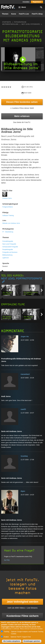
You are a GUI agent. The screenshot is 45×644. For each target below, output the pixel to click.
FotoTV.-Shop (37, 14)
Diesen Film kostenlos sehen (22, 102)
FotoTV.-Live (24, 14)
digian (23, 491)
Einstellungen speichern (32, 641)
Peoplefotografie (8, 250)
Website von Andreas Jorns (11, 223)
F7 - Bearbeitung (8, 232)
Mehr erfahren (22, 116)
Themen (5, 14)
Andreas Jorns (7, 198)
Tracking (6, 632)
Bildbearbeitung (7, 255)
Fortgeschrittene (8, 207)
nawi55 (23, 409)
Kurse (14, 14)
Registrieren (37, 2)
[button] (23, 60)
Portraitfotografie (8, 241)
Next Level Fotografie (31, 24)
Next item (42, 290)
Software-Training (8, 216)
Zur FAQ (7, 560)
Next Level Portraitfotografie (22, 279)
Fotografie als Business (10, 252)
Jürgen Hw (25, 336)
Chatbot (6, 637)
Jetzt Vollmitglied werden (22, 602)
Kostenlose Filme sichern (22, 616)
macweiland (25, 374)
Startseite (7, 22)
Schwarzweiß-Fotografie (10, 247)
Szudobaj (24, 456)
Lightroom (6, 258)
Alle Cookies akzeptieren (12, 641)
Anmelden (26, 2)
